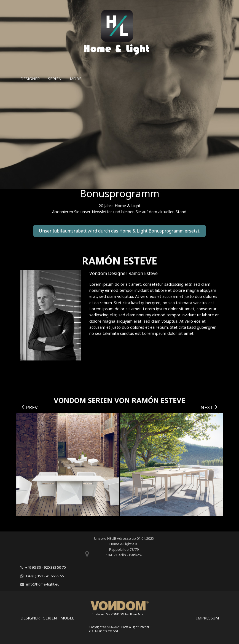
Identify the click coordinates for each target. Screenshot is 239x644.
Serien (55, 79)
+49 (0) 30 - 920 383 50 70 (45, 567)
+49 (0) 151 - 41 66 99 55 (45, 576)
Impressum (208, 618)
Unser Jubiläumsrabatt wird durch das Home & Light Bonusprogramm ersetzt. (120, 231)
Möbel (77, 79)
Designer (30, 79)
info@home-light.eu (43, 584)
